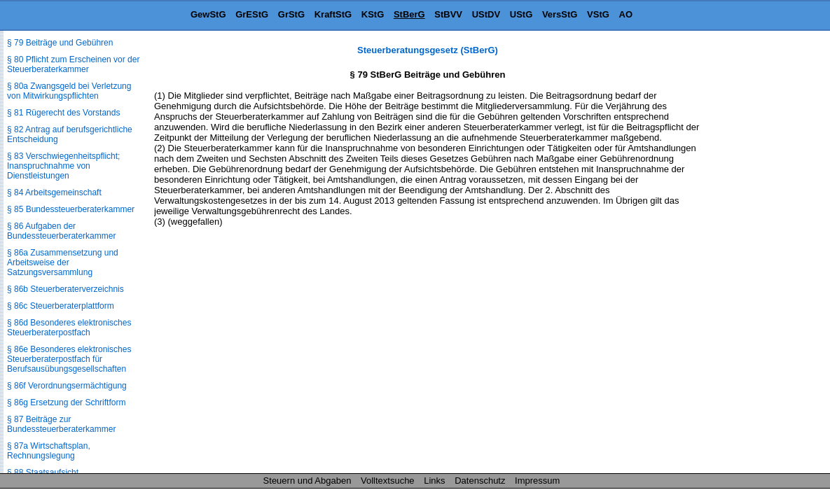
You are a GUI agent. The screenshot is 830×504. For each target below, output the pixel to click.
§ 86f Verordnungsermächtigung (67, 386)
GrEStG (252, 14)
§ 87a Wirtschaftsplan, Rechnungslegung (49, 451)
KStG (373, 14)
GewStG (208, 14)
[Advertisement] (760, 255)
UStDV (486, 14)
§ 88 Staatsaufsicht (43, 472)
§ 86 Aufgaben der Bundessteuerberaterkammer (61, 231)
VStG (598, 14)
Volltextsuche (388, 481)
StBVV (448, 14)
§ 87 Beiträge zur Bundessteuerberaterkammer (61, 424)
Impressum (537, 481)
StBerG (409, 14)
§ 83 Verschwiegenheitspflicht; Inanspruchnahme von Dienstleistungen (63, 166)
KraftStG (333, 14)
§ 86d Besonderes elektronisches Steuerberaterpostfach (69, 328)
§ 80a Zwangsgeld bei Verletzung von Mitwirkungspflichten (69, 91)
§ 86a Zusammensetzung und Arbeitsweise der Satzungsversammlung (63, 262)
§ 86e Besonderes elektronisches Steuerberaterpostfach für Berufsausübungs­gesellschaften (69, 359)
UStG (521, 14)
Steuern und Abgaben (307, 481)
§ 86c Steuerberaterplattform (61, 306)
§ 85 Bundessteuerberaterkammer (71, 209)
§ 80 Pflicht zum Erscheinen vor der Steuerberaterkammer (73, 64)
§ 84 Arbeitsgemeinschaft (54, 192)
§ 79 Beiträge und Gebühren (60, 43)
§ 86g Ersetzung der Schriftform (66, 402)
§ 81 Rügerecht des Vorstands (63, 113)
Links (434, 481)
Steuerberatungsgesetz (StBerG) (428, 50)
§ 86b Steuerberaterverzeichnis (65, 289)
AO (626, 14)
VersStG (560, 14)
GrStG (291, 14)
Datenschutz (480, 481)
